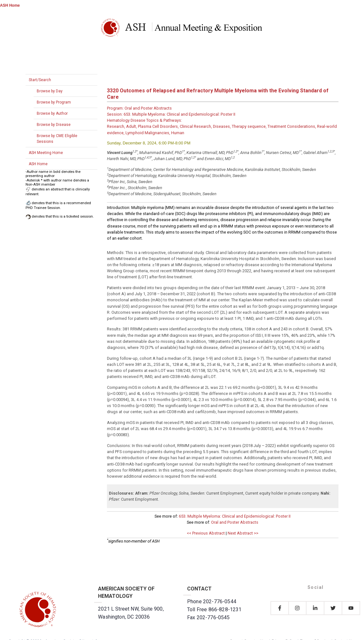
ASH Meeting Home (46, 153)
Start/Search (40, 80)
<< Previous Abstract (206, 533)
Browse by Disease (54, 125)
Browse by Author (52, 113)
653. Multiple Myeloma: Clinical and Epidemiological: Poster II (235, 516)
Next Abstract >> (243, 533)
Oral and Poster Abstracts (235, 522)
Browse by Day (50, 91)
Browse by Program (54, 102)
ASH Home (10, 5)
